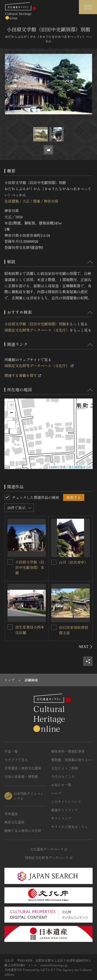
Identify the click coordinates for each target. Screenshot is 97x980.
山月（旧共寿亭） (73, 562)
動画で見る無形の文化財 (23, 831)
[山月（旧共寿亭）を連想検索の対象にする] (54, 562)
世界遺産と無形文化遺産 (23, 768)
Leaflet (53, 467)
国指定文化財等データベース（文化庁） (37, 330)
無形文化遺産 (14, 822)
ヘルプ (56, 793)
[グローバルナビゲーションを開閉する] (88, 7)
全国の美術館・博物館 (21, 777)
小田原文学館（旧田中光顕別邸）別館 (35, 324)
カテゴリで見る (16, 760)
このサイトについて (66, 801)
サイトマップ (61, 818)
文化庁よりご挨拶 (65, 768)
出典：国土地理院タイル (76, 467)
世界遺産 (11, 814)
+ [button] (12, 405)
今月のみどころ (63, 777)
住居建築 (12, 201)
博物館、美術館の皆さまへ (71, 760)
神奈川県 (51, 201)
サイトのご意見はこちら (70, 827)
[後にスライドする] (86, 647)
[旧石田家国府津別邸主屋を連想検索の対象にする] (54, 627)
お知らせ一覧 (61, 785)
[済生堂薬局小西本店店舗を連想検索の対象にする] (10, 627)
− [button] (12, 413)
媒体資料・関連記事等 (68, 751)
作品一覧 (11, 751)
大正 (26, 201)
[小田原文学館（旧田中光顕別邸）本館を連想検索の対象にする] (10, 562)
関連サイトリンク (65, 810)
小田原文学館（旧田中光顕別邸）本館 (30, 567)
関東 (37, 201)
